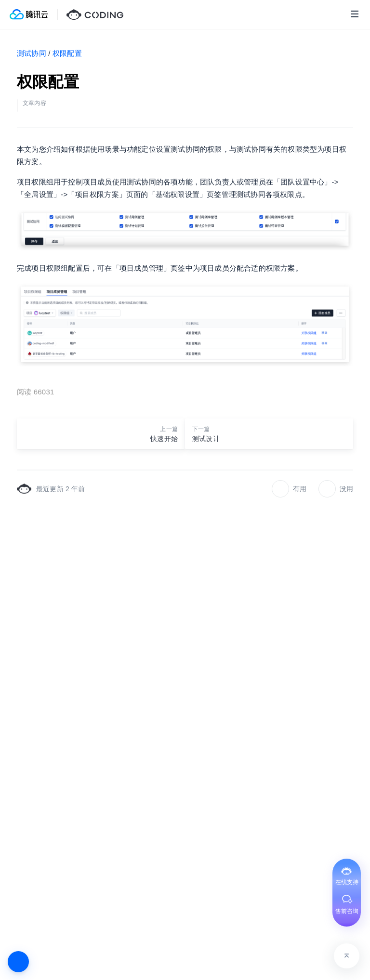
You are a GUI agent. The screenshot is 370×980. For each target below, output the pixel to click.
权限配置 (67, 53)
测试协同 (32, 53)
